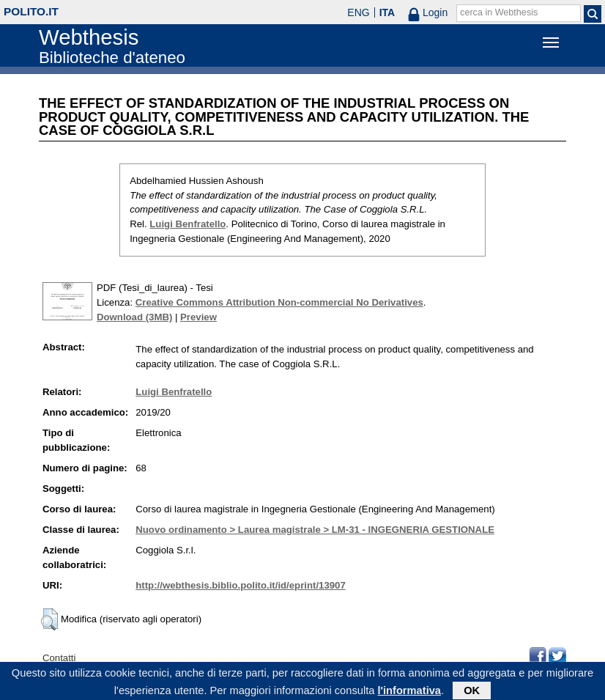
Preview (198, 317)
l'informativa (409, 692)
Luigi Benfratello (188, 224)
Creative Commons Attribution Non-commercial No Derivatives (279, 302)
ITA (387, 12)
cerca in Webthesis (499, 12)
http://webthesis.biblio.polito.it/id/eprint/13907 (240, 585)
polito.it (31, 11)
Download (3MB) (134, 317)
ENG (358, 12)
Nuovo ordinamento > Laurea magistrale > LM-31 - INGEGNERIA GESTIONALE (315, 530)
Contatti (59, 658)
